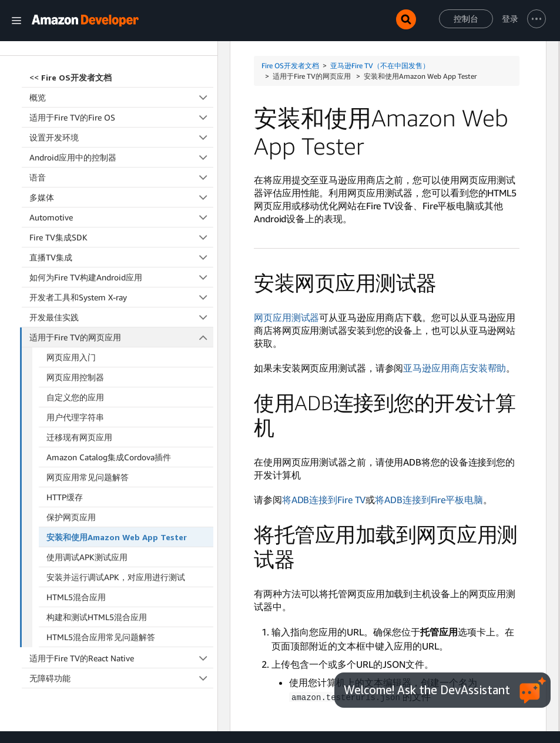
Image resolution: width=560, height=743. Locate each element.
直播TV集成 (121, 159)
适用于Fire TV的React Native (121, 560)
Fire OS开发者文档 (290, 66)
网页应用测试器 (286, 317)
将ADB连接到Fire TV (324, 500)
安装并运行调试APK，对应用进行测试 (116, 479)
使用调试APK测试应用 (87, 459)
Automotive (121, 119)
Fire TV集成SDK (121, 139)
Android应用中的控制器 (121, 59)
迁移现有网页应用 (79, 339)
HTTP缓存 (65, 399)
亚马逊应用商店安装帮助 (455, 368)
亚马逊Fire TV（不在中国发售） (380, 66)
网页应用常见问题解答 (88, 379)
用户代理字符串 (75, 319)
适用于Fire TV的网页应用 (122, 239)
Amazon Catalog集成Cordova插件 (109, 359)
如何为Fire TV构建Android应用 (121, 179)
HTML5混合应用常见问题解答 (101, 539)
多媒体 (121, 99)
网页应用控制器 (75, 279)
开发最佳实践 (121, 219)
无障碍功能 (121, 580)
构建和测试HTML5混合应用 (97, 519)
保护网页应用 (71, 419)
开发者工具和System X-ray (121, 199)
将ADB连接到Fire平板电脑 (429, 500)
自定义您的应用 (75, 299)
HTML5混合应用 (76, 499)
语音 (121, 79)
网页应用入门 (71, 259)
